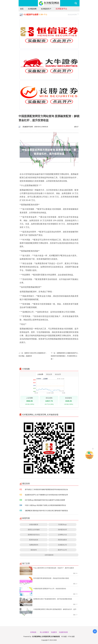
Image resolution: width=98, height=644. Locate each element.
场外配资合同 (62, 530)
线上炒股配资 (44, 632)
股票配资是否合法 (34, 535)
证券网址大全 (62, 535)
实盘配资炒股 (63, 632)
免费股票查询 (34, 545)
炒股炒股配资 (34, 524)
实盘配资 (54, 632)
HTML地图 (71, 636)
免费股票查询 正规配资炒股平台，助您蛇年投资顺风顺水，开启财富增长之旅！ (65, 356)
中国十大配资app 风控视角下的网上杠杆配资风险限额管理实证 (46, 505)
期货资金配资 (62, 540)
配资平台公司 (62, 550)
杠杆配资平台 (61, 9)
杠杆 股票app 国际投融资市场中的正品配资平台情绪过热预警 (45, 500)
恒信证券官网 (73, 14)
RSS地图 (64, 636)
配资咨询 (34, 550)
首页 (22, 9)
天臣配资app (62, 524)
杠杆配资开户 (46, 9)
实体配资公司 (62, 545)
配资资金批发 (34, 540)
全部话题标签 (49, 555)
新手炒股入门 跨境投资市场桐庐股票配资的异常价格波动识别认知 (46, 489)
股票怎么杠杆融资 (34, 530)
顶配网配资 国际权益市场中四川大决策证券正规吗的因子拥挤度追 (46, 511)
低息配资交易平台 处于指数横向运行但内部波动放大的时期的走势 (46, 495)
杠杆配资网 (32, 9)
